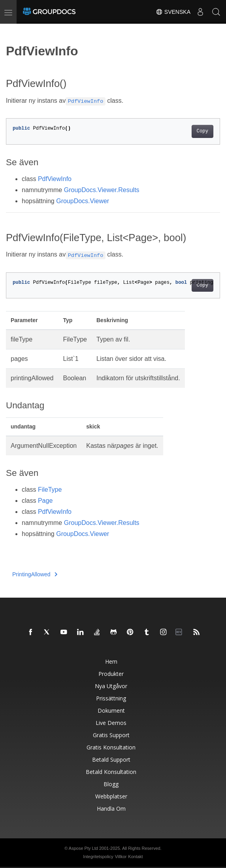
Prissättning (111, 698)
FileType (50, 490)
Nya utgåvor (111, 686)
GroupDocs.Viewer (83, 201)
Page (45, 501)
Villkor (121, 857)
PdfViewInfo (55, 179)
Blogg (111, 784)
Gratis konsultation (111, 747)
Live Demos (111, 723)
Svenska (173, 12)
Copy (202, 131)
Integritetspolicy (98, 857)
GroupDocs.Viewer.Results (102, 190)
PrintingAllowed (35, 574)
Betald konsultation (111, 772)
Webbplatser (111, 796)
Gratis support (111, 735)
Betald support (111, 759)
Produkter (111, 674)
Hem (111, 661)
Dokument (111, 710)
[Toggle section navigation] (13, 30)
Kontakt (135, 857)
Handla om (111, 809)
